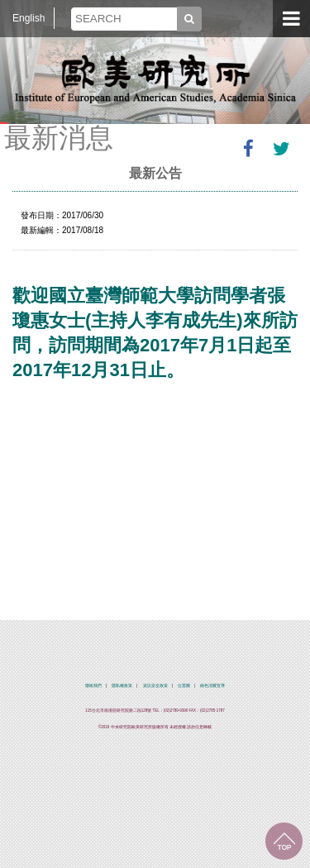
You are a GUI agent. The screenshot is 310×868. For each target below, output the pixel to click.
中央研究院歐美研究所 (155, 79)
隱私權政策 (122, 686)
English (29, 18)
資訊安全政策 (155, 686)
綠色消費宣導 (212, 686)
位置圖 (184, 686)
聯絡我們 (93, 686)
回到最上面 (284, 841)
